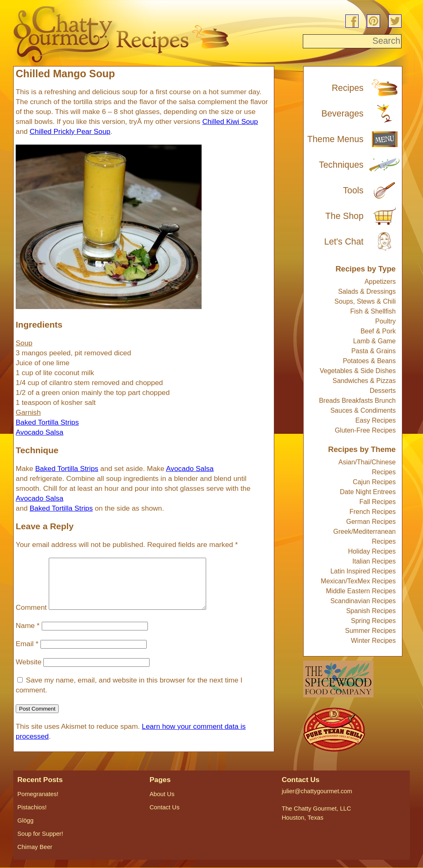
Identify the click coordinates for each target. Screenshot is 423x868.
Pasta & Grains (373, 351)
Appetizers (380, 282)
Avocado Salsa (190, 468)
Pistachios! (32, 807)
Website (29, 672)
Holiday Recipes (372, 551)
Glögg (25, 820)
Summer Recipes (370, 631)
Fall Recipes (378, 502)
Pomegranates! (38, 794)
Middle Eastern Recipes (361, 591)
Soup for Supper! (40, 834)
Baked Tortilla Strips (67, 468)
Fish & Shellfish (373, 311)
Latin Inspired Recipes (363, 571)
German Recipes (371, 522)
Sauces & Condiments (363, 410)
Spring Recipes (374, 621)
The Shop (345, 216)
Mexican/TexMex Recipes (358, 581)
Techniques (341, 165)
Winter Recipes (373, 641)
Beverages (342, 114)
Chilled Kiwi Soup (230, 121)
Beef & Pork (378, 331)
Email (27, 654)
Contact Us (165, 807)
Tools (353, 190)
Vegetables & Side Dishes (358, 371)
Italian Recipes (374, 561)
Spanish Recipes (371, 611)
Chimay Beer (35, 847)
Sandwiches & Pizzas (364, 381)
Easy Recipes (375, 420)
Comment (31, 617)
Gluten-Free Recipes (365, 430)
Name (28, 635)
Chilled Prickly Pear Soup (70, 131)
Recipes (348, 88)
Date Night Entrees (368, 492)
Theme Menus (335, 139)
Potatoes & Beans (369, 361)
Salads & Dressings (367, 291)
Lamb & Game (374, 341)
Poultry (385, 321)
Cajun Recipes (374, 482)
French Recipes (373, 512)
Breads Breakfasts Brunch (357, 401)
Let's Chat (344, 242)
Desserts (383, 391)
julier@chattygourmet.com (317, 791)
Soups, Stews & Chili (365, 301)
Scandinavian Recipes (363, 601)
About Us (162, 794)
